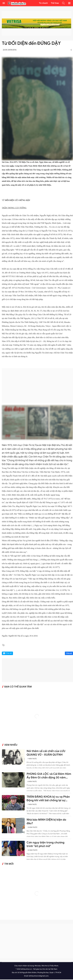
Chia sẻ (69, 654)
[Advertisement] (37, 386)
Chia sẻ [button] (9, 654)
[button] (63, 3)
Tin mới (9, 864)
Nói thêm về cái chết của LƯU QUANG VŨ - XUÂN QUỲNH (46, 753)
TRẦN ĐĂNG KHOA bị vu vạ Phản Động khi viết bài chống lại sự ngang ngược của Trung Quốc (48, 799)
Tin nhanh (43, 3)
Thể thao (55, 3)
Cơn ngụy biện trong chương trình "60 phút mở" (45, 845)
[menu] (4, 3)
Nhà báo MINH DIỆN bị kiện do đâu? (46, 822)
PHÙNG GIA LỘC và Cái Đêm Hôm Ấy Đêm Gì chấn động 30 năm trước (49, 776)
